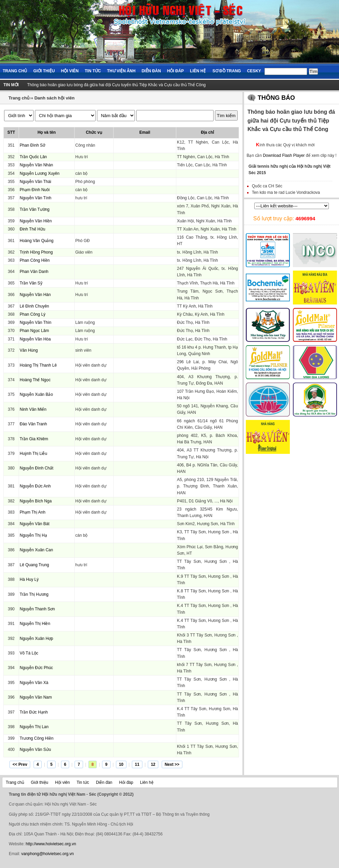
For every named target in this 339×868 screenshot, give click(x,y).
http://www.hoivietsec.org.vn (51, 844)
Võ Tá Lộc (29, 653)
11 (137, 764)
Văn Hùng (29, 350)
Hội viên (70, 71)
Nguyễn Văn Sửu (35, 750)
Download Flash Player (284, 155)
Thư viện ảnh (121, 71)
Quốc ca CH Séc (267, 186)
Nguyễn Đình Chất (36, 468)
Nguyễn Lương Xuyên (39, 173)
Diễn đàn (151, 71)
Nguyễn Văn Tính (36, 198)
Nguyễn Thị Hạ (33, 535)
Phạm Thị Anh (33, 512)
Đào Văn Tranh (33, 424)
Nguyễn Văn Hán (35, 295)
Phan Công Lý (33, 314)
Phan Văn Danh (34, 272)
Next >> (172, 764)
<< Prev (20, 764)
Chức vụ (94, 132)
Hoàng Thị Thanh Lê (38, 365)
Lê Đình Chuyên (34, 306)
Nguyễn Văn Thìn (36, 322)
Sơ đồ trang (227, 71)
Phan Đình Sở (32, 145)
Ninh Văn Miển (33, 409)
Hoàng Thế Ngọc (35, 380)
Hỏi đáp (176, 71)
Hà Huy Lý (29, 579)
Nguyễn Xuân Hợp (36, 639)
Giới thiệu (44, 71)
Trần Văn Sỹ (31, 283)
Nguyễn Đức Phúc (36, 668)
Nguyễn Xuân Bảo (36, 394)
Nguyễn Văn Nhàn (36, 165)
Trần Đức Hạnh (34, 712)
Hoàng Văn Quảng (37, 241)
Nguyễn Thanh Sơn (37, 609)
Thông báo (276, 98)
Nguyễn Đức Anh (35, 486)
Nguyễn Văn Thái (35, 182)
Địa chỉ (208, 132)
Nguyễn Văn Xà (34, 683)
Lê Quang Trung (34, 565)
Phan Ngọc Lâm (34, 331)
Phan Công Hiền (35, 260)
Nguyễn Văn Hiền (36, 221)
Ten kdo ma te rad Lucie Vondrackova (286, 192)
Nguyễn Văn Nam (36, 697)
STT (11, 132)
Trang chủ (15, 71)
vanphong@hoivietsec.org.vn (48, 854)
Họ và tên (47, 132)
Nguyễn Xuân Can (36, 550)
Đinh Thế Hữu (32, 229)
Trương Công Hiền (37, 738)
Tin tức (93, 71)
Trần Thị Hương (34, 594)
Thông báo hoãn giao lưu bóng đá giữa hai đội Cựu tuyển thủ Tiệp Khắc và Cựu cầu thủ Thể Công (116, 85)
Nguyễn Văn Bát (35, 524)
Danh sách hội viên (54, 98)
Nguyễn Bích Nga (36, 501)
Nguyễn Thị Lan (34, 727)
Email (145, 132)
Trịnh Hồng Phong (36, 252)
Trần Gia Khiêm (34, 439)
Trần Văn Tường (35, 209)
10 (121, 764)
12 (153, 764)
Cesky (254, 71)
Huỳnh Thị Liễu (33, 454)
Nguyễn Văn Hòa (35, 339)
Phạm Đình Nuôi (35, 190)
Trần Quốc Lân (33, 157)
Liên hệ (198, 71)
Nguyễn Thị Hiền (35, 624)
